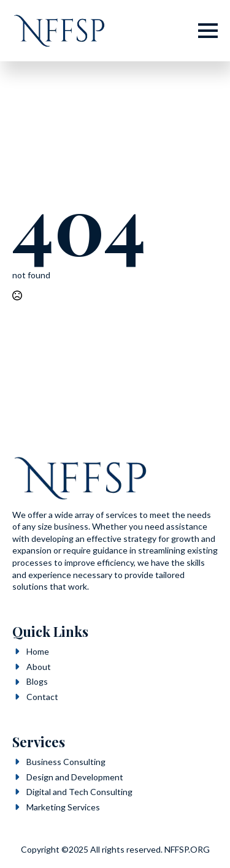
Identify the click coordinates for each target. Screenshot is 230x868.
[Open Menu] (208, 31)
